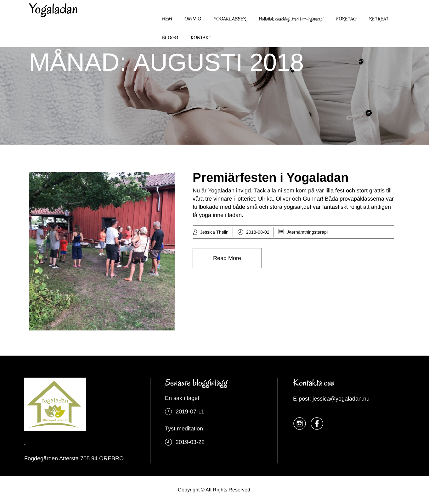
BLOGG (170, 38)
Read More (227, 258)
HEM (167, 19)
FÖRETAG (346, 19)
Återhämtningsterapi (308, 232)
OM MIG (193, 19)
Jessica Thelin (214, 232)
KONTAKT (201, 38)
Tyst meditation (184, 429)
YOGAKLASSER (230, 19)
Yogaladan (53, 9)
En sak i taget (182, 398)
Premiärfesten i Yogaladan (271, 177)
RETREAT (379, 19)
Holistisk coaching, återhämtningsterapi (291, 19)
